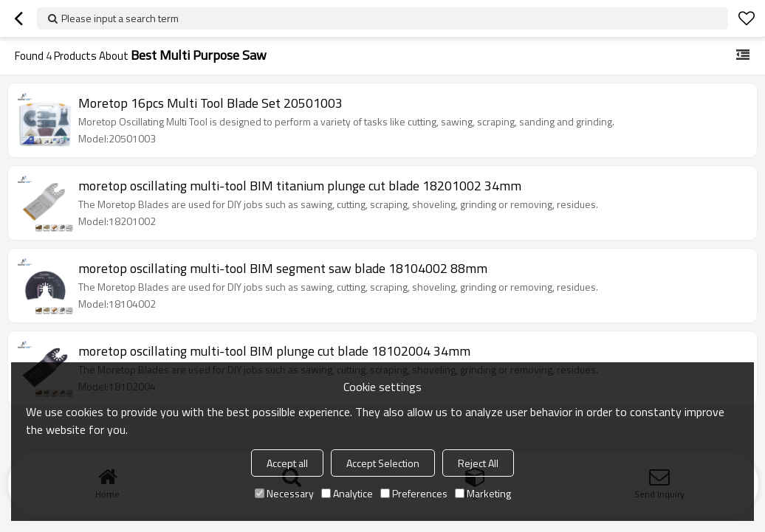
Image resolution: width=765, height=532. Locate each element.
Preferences (414, 493)
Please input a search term (120, 18)
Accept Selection (383, 463)
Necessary (284, 493)
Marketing (483, 493)
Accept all (287, 463)
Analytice (347, 493)
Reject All (478, 463)
